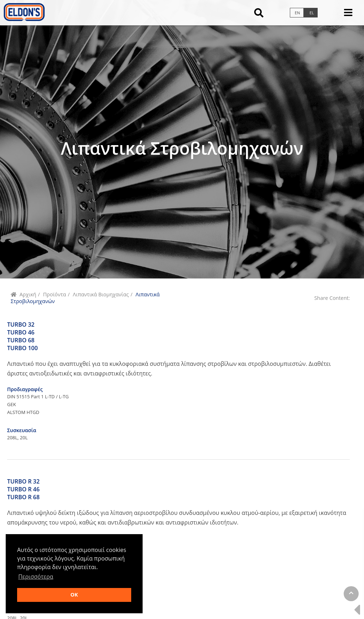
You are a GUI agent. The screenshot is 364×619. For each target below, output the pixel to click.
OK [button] (74, 595)
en (298, 13)
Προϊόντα (55, 294)
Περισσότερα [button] (36, 577)
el (312, 13)
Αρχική (28, 294)
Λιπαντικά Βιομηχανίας (101, 294)
